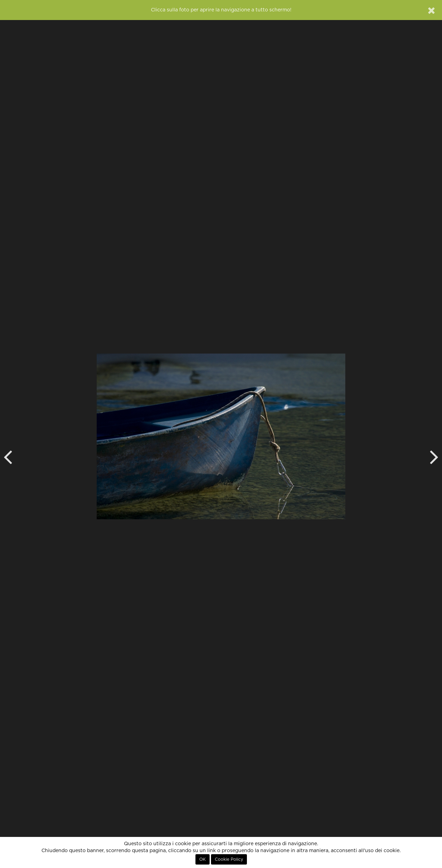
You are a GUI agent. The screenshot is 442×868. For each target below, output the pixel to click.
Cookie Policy (229, 859)
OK (203, 859)
